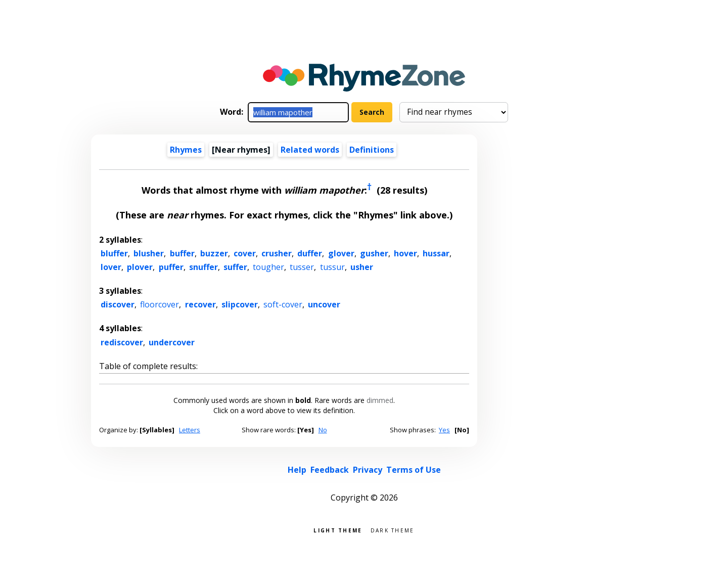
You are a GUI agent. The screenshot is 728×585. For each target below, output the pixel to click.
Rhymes (186, 150)
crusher (277, 253)
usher (362, 267)
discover (118, 304)
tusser (302, 267)
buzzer (214, 253)
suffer (235, 267)
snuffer (203, 267)
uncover (324, 304)
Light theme (338, 530)
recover (200, 304)
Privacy (368, 470)
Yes (444, 430)
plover (140, 267)
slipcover (240, 304)
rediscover (122, 342)
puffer (171, 267)
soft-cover (283, 304)
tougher (268, 267)
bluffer (114, 253)
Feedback (330, 470)
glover (341, 253)
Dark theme (393, 530)
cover (245, 253)
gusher (374, 253)
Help (297, 470)
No (323, 430)
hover (405, 253)
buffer (182, 253)
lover (111, 267)
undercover (172, 342)
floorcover (160, 304)
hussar (436, 253)
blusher (149, 253)
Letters (190, 430)
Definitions (372, 150)
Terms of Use (414, 470)
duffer (310, 253)
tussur (332, 267)
